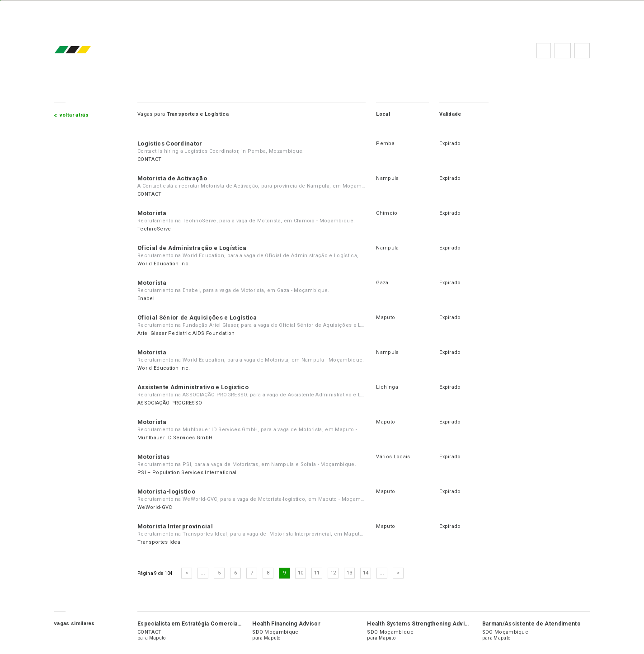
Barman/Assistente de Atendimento (531, 624)
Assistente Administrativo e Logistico (193, 387)
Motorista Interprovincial (175, 526)
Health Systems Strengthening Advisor (421, 624)
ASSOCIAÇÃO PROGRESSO (170, 403)
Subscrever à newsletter (582, 51)
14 (366, 573)
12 (333, 573)
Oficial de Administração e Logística (192, 248)
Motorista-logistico (166, 492)
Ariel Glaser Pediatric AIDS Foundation (186, 333)
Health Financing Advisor (286, 624)
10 (301, 573)
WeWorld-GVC (155, 507)
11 (317, 573)
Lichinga (387, 387)
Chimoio (387, 213)
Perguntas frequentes (563, 51)
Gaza (382, 283)
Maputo (385, 318)
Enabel (146, 299)
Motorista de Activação (172, 178)
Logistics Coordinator (170, 144)
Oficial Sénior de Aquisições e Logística (197, 318)
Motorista (152, 213)
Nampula (387, 178)
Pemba (385, 144)
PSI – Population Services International (187, 473)
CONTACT (149, 159)
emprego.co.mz (86, 50)
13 (350, 573)
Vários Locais (393, 457)
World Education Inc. (164, 264)
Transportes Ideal (160, 542)
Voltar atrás (74, 115)
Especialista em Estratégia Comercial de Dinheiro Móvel (214, 624)
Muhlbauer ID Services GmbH (175, 438)
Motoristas (153, 457)
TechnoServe (154, 229)
